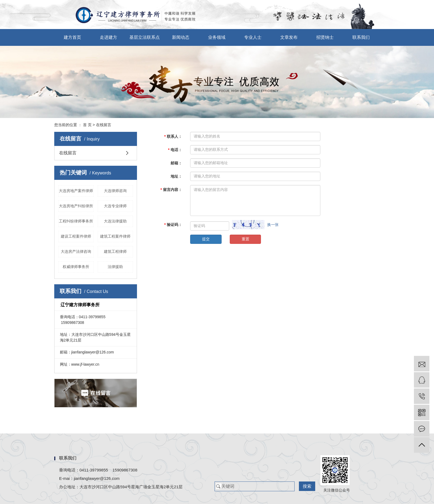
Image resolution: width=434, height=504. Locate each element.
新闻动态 (181, 37)
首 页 (87, 125)
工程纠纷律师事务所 (76, 221)
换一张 (273, 225)
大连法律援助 (115, 221)
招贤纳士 (325, 37)
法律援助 (115, 267)
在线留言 (68, 153)
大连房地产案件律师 (76, 191)
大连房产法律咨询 (76, 251)
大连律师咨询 (115, 191)
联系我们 (361, 37)
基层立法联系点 (145, 37)
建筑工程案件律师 (115, 236)
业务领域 (217, 37)
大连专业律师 (115, 206)
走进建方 (108, 37)
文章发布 (289, 37)
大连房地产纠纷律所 (76, 206)
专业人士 (253, 37)
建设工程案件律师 (76, 236)
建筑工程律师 (115, 251)
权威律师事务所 (76, 267)
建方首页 (72, 37)
